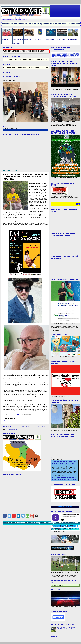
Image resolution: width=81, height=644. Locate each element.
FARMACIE (44, 18)
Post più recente (7, 426)
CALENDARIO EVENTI (11, 18)
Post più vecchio (43, 426)
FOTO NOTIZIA (38, 18)
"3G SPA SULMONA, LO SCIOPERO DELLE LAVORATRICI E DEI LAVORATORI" (67, 628)
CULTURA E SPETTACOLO (30, 18)
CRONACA (22, 18)
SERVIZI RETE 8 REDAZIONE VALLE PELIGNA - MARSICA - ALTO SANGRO (15, 19)
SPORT (17, 18)
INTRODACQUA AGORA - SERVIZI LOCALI (68, 18)
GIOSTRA (57, 18)
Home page (4, 18)
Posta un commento (9, 421)
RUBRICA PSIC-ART (51, 18)
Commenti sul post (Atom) (12, 429)
